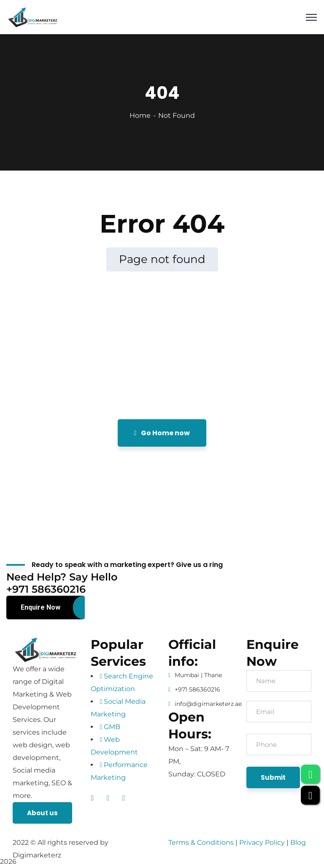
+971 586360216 (197, 689)
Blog (298, 842)
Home (140, 115)
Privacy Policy (263, 842)
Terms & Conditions (201, 842)
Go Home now (162, 433)
